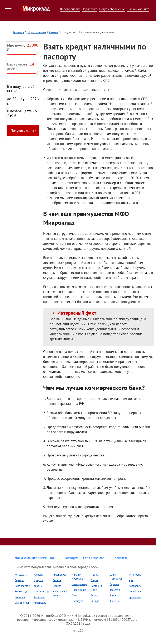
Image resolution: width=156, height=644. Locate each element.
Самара (95, 601)
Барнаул (19, 580)
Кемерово (39, 597)
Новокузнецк (79, 584)
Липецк (57, 580)
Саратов (114, 584)
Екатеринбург (23, 603)
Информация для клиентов (85, 558)
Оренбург (77, 601)
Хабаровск (135, 586)
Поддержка (89, 9)
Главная (19, 32)
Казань (38, 586)
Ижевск (38, 575)
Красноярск (59, 575)
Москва (57, 586)
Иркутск (38, 580)
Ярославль (135, 597)
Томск (113, 595)
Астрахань (21, 575)
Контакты (121, 558)
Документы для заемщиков (35, 558)
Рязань (95, 595)
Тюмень (114, 601)
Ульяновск (135, 575)
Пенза (94, 575)
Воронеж (20, 597)
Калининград (41, 591)
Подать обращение (112, 9)
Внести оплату (70, 9)
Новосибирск (79, 590)
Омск (75, 595)
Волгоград (21, 591)
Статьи (54, 32)
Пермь (95, 580)
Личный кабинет (138, 9)
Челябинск (135, 591)
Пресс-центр (37, 32)
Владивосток (22, 586)
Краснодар (40, 603)
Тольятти (115, 590)
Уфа (131, 580)
